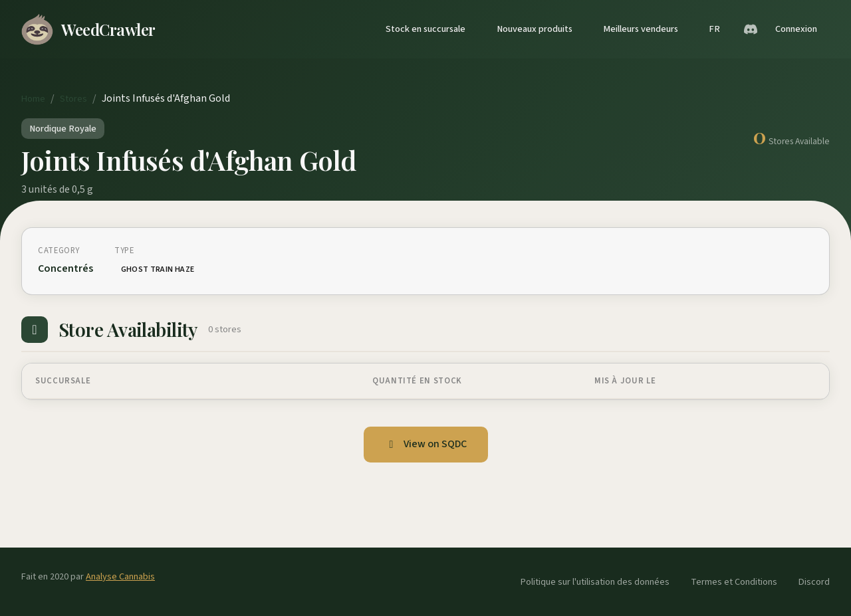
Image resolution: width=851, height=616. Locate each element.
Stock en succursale (425, 29)
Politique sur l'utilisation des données (595, 582)
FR (714, 29)
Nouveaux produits (535, 29)
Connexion (796, 29)
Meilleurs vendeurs (641, 29)
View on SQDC (426, 444)
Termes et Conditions (734, 582)
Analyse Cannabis (120, 576)
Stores (73, 99)
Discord (814, 582)
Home (33, 99)
